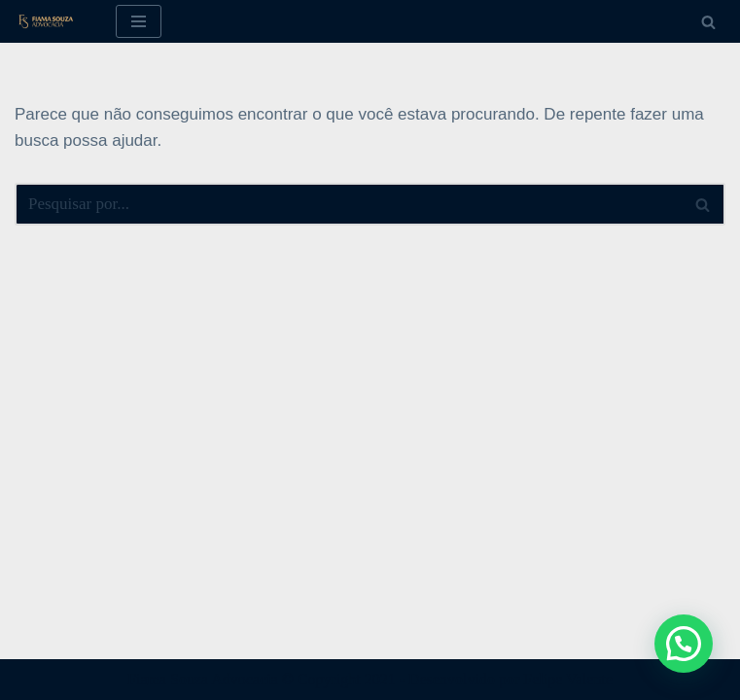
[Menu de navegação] (139, 21)
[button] (684, 644)
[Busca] (708, 22)
